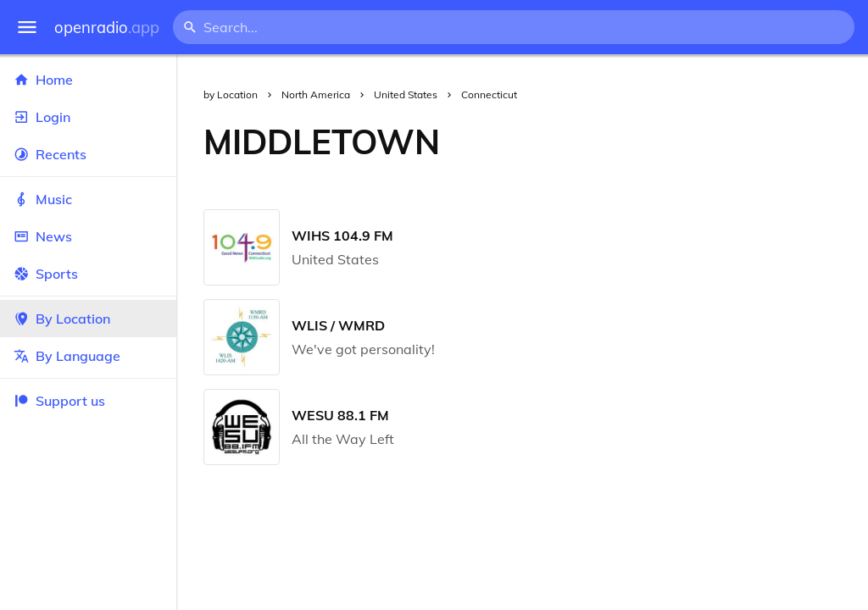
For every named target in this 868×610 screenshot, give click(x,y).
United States (406, 94)
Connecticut (489, 94)
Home (88, 80)
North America (316, 94)
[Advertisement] (668, 141)
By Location (88, 319)
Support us (59, 401)
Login (88, 117)
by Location (231, 94)
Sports (88, 274)
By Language (88, 356)
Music (88, 199)
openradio (107, 28)
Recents (88, 154)
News (88, 236)
